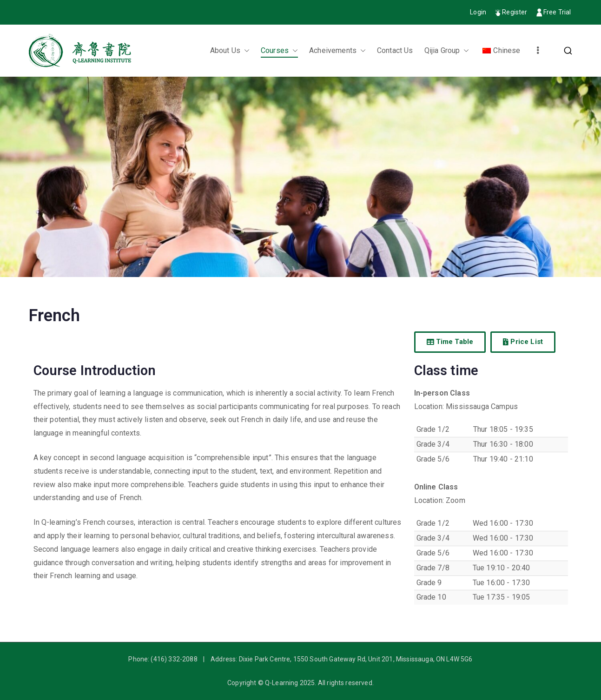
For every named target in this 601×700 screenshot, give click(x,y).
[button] (245, 51)
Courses (279, 51)
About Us (230, 51)
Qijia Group (447, 51)
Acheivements (337, 51)
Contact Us (395, 50)
